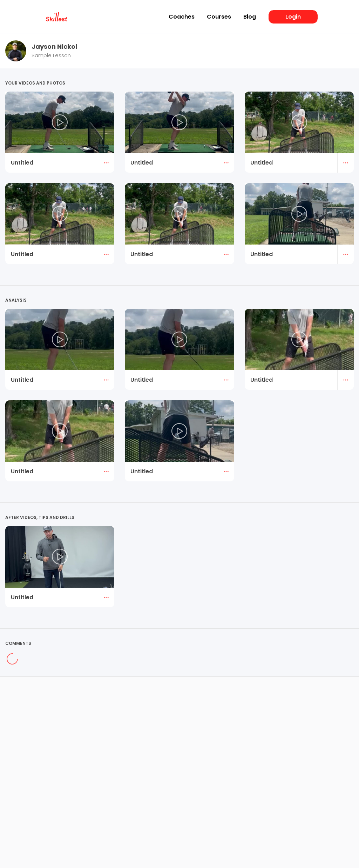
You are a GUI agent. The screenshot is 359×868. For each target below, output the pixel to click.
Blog (250, 17)
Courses (219, 17)
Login (293, 17)
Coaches (182, 17)
